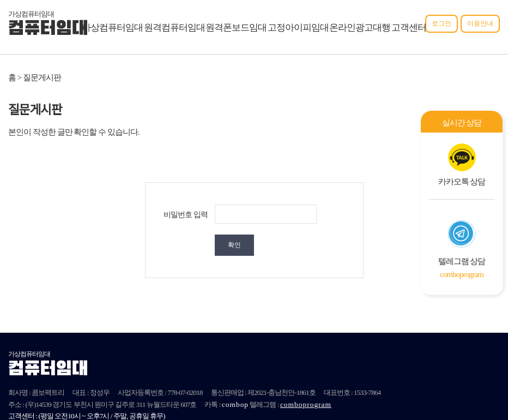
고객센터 (409, 28)
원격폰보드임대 (236, 28)
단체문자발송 (359, 374)
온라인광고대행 (360, 28)
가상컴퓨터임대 (112, 28)
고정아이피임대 (298, 28)
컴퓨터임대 (48, 29)
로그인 (442, 23)
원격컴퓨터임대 (174, 28)
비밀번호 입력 (186, 215)
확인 (332, 215)
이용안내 (480, 23)
